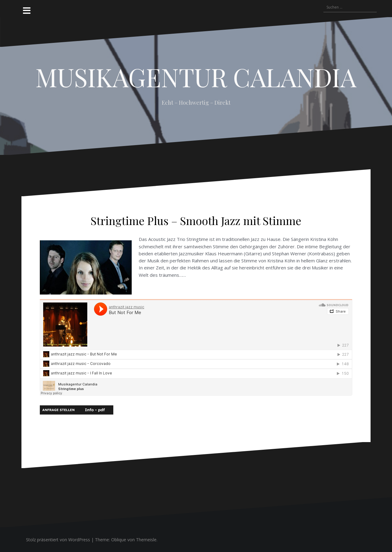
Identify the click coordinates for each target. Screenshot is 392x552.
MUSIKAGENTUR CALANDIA (196, 77)
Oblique (119, 540)
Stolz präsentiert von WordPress (58, 540)
